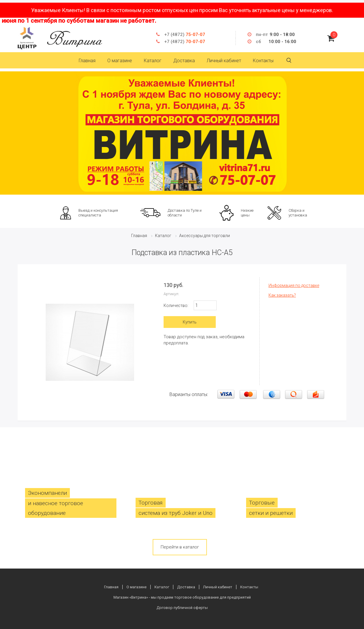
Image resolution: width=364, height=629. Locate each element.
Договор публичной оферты (182, 608)
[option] (182, 133)
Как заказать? (282, 295)
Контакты (263, 61)
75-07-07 (185, 35)
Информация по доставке (294, 285)
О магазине (120, 61)
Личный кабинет (224, 61)
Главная (87, 61)
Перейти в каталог (180, 547)
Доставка (184, 61)
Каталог (153, 61)
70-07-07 (185, 42)
